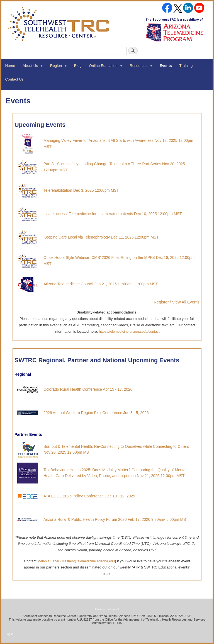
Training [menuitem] (186, 66)
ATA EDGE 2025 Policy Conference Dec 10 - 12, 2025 (89, 496)
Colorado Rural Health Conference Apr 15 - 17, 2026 (88, 389)
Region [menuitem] (57, 67)
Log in (10, 634)
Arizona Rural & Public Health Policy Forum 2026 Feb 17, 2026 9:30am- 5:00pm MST (116, 520)
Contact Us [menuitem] (14, 79)
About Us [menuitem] (31, 67)
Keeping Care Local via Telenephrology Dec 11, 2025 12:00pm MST (101, 237)
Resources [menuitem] (140, 67)
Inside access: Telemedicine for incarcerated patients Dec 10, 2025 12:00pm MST (113, 214)
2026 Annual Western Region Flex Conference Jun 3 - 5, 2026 (96, 413)
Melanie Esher (48, 561)
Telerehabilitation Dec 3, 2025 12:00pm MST (81, 190)
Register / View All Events (177, 302)
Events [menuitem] (166, 66)
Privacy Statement (107, 609)
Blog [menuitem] (78, 66)
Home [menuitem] (10, 66)
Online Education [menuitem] (104, 67)
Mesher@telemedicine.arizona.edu (88, 561)
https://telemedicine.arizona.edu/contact (129, 332)
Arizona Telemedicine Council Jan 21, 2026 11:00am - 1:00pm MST (101, 284)
